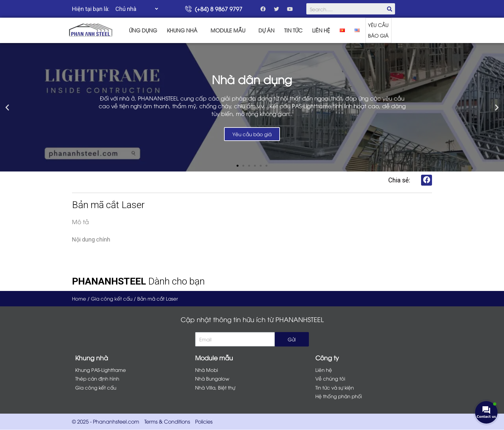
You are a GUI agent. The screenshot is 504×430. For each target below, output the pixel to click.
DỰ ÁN (266, 30)
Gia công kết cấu (112, 298)
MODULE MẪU (228, 30)
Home (79, 298)
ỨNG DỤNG (143, 30)
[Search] (389, 9)
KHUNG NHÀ (182, 30)
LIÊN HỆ (321, 30)
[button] (238, 165)
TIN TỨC (293, 30)
